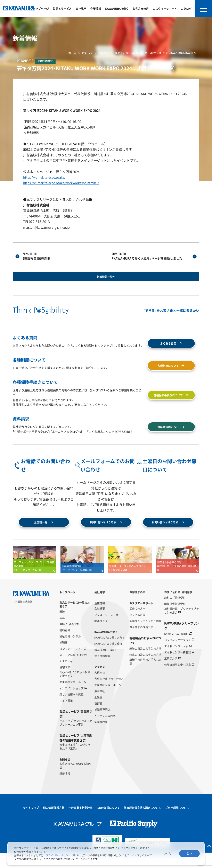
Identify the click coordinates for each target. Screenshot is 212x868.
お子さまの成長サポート (144, 642)
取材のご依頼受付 (175, 612)
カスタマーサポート (165, 8)
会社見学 (81, 8)
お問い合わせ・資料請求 (178, 607)
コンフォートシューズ (73, 663)
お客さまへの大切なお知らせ (75, 780)
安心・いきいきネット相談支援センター (75, 689)
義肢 (62, 626)
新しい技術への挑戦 (71, 709)
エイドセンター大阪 (176, 661)
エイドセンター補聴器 (178, 667)
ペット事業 (66, 715)
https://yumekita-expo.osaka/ (46, 177)
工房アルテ (171, 673)
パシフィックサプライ (178, 655)
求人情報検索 (102, 671)
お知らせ (87, 53)
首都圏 (98, 718)
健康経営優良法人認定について (142, 822)
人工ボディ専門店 (105, 731)
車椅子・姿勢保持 (70, 639)
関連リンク (101, 636)
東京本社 (100, 706)
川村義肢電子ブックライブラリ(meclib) (182, 625)
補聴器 (63, 657)
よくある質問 (137, 630)
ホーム (72, 53)
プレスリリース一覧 (106, 630)
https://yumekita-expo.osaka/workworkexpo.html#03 (64, 183)
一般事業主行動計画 (80, 822)
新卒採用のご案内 (105, 665)
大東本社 (100, 687)
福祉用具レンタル (70, 651)
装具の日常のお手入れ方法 (145, 670)
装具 (62, 633)
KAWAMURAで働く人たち (110, 652)
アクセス (100, 682)
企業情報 (96, 8)
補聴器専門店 (102, 724)
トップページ (41, 8)
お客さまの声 (141, 8)
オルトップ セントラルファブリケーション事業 (76, 738)
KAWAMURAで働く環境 (108, 659)
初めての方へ (137, 623)
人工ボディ (66, 676)
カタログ (186, 8)
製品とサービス (62, 8)
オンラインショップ (71, 703)
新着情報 (104, 53)
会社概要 (100, 623)
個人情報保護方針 (54, 822)
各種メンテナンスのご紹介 (145, 636)
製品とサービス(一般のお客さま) (75, 619)
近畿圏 (98, 712)
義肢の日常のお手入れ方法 (145, 663)
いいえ (167, 853)
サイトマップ (31, 822)
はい (189, 853)
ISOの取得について (108, 822)
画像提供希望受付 (175, 619)
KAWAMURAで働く (117, 8)
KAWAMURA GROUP (176, 649)
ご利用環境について (177, 822)
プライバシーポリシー (58, 855)
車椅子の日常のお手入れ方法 (145, 676)
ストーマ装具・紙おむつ (74, 670)
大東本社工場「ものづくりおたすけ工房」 (75, 761)
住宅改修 (65, 682)
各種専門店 (101, 737)
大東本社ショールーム (73, 697)
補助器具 (65, 645)
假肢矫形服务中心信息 (178, 680)
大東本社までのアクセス (109, 694)
